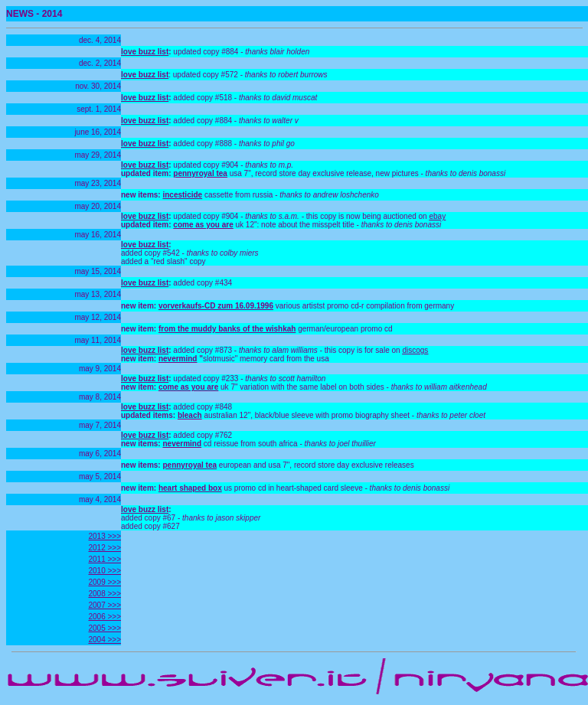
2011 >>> (105, 559)
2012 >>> (105, 548)
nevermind (178, 359)
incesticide (182, 195)
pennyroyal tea (200, 173)
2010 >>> (105, 571)
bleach (190, 415)
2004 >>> (105, 640)
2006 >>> (105, 617)
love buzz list (145, 52)
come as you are (203, 225)
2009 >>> (105, 582)
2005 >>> (105, 628)
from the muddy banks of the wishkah (227, 329)
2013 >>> (105, 536)
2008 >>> (105, 594)
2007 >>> (105, 605)
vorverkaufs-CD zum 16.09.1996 (216, 306)
